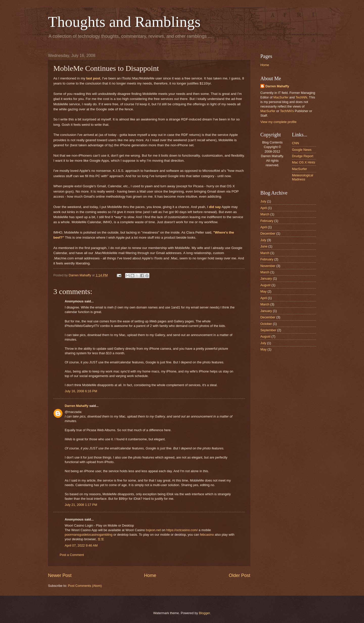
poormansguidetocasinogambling (89, 535)
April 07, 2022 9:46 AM (81, 545)
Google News (302, 150)
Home (150, 575)
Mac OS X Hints (304, 162)
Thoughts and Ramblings (124, 22)
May (263, 291)
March (265, 214)
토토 (101, 539)
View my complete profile (278, 122)
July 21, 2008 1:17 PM (81, 505)
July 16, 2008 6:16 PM (81, 391)
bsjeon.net (153, 530)
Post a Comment (72, 555)
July (263, 201)
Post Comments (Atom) (85, 586)
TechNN (301, 97)
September (268, 330)
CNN (295, 143)
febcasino (207, 535)
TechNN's (287, 111)
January (266, 278)
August (265, 285)
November (268, 266)
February (267, 221)
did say (215, 207)
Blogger (204, 613)
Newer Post (60, 575)
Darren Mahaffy (77, 406)
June (264, 246)
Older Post (240, 575)
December (268, 233)
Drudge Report (303, 156)
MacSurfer (281, 97)
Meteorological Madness (303, 177)
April (264, 208)
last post (93, 78)
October (266, 324)
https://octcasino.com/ (182, 530)
